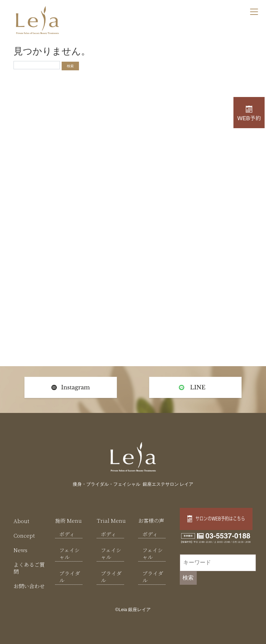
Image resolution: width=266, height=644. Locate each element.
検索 (188, 578)
